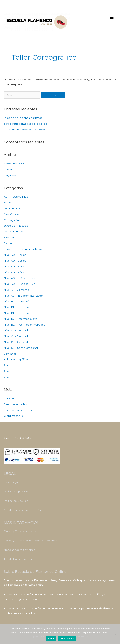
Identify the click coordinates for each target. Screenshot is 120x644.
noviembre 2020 (14, 164)
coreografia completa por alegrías (25, 124)
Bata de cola (12, 208)
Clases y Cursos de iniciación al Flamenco (30, 541)
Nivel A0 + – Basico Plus (19, 278)
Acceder (9, 398)
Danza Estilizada (14, 232)
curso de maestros (16, 226)
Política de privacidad (17, 491)
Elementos (11, 237)
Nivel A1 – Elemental (17, 290)
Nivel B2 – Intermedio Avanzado (25, 325)
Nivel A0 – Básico (15, 255)
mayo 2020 (11, 175)
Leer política (67, 638)
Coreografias (12, 220)
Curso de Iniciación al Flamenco (24, 130)
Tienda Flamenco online (19, 559)
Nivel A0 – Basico (15, 266)
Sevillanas (10, 354)
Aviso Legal (11, 482)
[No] (115, 634)
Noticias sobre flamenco (19, 550)
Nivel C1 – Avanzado (17, 330)
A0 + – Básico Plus (16, 197)
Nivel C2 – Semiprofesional (21, 348)
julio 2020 (10, 169)
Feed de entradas (15, 404)
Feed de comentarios (18, 410)
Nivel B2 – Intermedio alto (21, 319)
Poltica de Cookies (16, 501)
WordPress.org (13, 416)
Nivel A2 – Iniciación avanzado (23, 296)
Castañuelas (12, 214)
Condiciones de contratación (22, 510)
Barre (7, 202)
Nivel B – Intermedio (17, 301)
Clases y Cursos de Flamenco (23, 531)
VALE (51, 638)
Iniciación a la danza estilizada (23, 118)
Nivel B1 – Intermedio (17, 307)
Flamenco (10, 243)
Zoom (8, 365)
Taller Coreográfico (16, 359)
